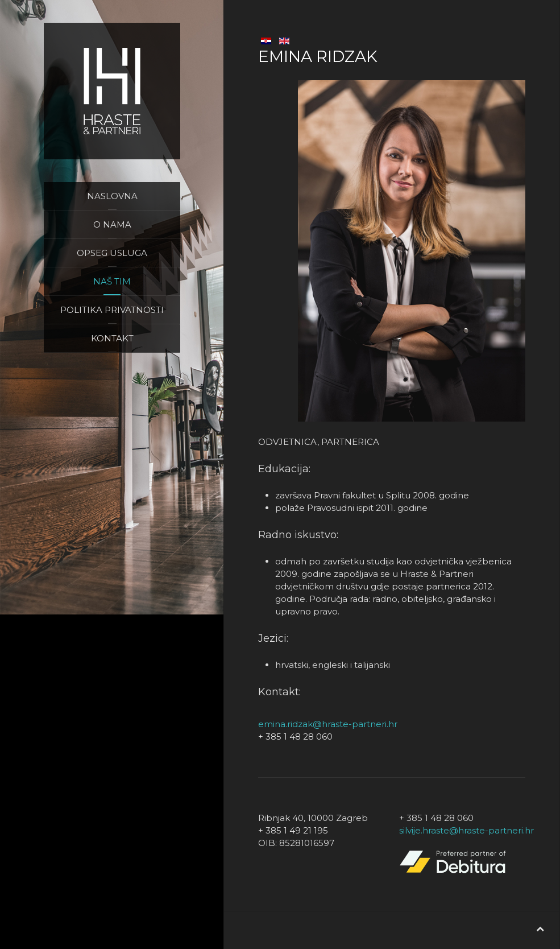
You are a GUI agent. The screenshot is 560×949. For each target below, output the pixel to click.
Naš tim (112, 281)
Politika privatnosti (112, 310)
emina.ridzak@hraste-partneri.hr (328, 724)
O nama (112, 224)
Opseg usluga (112, 253)
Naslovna (112, 196)
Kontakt (112, 338)
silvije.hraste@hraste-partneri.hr (466, 830)
